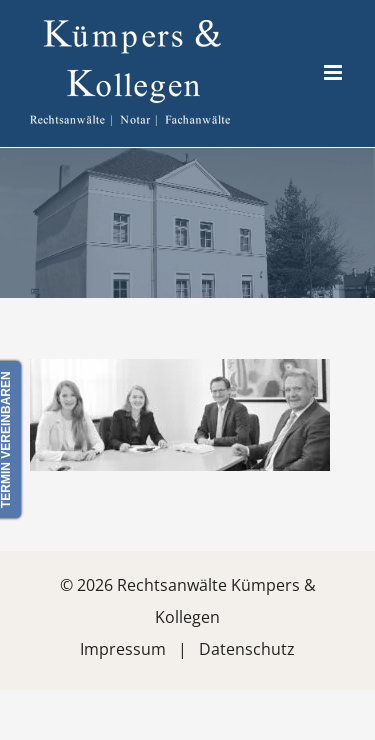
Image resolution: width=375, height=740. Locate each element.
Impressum (123, 649)
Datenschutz (247, 649)
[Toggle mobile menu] (334, 72)
